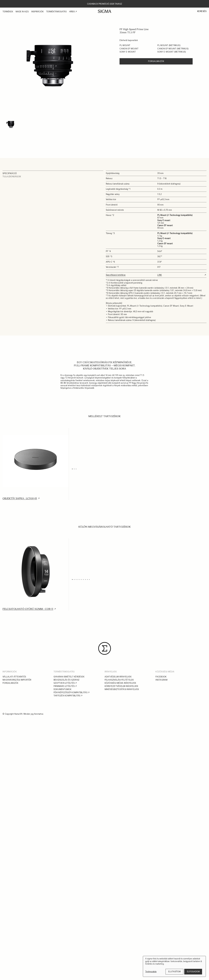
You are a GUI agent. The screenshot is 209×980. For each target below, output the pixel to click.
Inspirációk (37, 12)
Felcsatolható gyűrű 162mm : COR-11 (28, 609)
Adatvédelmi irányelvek (118, 931)
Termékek (8, 12)
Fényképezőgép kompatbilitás (70, 947)
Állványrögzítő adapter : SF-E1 (162, 694)
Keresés (202, 11)
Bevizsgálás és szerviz (67, 935)
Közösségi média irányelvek (120, 938)
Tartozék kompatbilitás (67, 950)
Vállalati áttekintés (14, 931)
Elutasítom (174, 972)
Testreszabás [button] (151, 972)
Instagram (161, 935)
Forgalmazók (156, 61)
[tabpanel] (53, 66)
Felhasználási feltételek (119, 935)
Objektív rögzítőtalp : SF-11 (160, 499)
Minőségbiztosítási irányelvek (122, 944)
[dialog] (174, 966)
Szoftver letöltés (64, 938)
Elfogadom (193, 972)
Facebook (161, 931)
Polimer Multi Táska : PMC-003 (161, 609)
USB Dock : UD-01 (14, 779)
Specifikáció (10, 173)
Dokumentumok (62, 944)
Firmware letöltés (64, 941)
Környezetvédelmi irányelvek (121, 941)
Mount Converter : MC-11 (89, 779)
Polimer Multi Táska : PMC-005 (92, 694)
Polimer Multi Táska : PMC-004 (23, 694)
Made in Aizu (22, 12)
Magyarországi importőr (17, 935)
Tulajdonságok (12, 177)
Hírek (72, 12)
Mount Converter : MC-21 (158, 779)
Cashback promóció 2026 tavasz (105, 4)
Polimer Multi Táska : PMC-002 (92, 609)
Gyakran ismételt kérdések (69, 931)
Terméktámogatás (56, 12)
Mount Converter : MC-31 (20, 864)
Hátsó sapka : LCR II (85, 498)
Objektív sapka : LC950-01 (20, 498)
